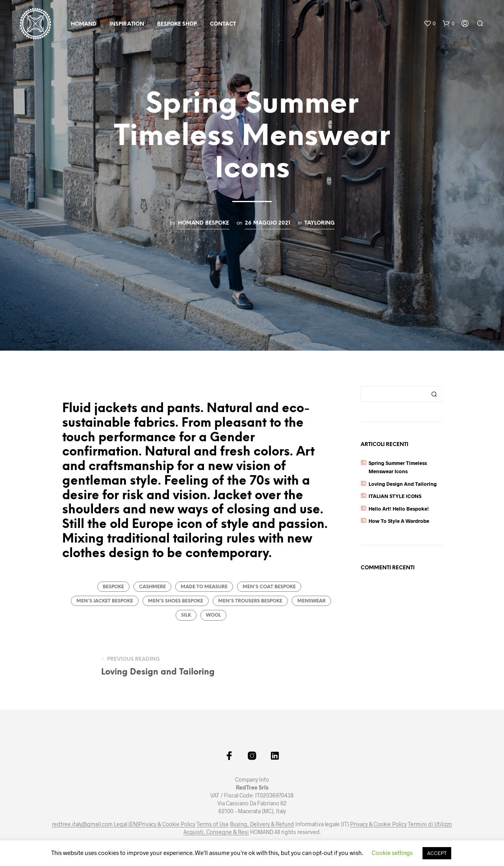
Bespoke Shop (177, 24)
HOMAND (84, 24)
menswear (311, 601)
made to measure (204, 587)
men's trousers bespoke (250, 601)
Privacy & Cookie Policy (167, 824)
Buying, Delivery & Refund (262, 824)
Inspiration (127, 24)
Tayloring (320, 223)
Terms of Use (213, 824)
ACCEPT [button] (437, 853)
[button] (430, 24)
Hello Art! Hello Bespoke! (399, 509)
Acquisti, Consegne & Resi (216, 832)
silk (186, 615)
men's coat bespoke (269, 587)
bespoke (113, 587)
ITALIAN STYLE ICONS (395, 496)
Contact (223, 24)
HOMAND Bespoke (204, 223)
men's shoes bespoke (176, 601)
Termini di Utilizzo (430, 824)
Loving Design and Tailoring (403, 484)
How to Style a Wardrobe (399, 521)
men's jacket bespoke (105, 601)
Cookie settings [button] (392, 853)
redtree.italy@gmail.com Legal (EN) (95, 824)
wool (213, 615)
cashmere (152, 587)
